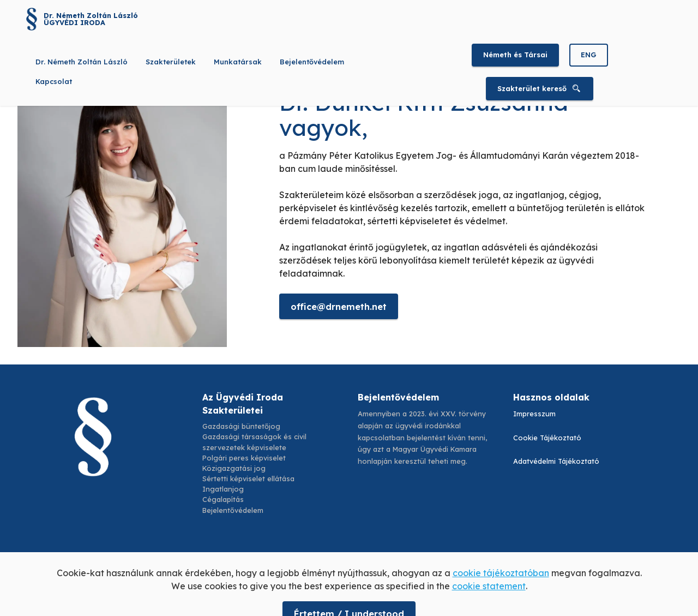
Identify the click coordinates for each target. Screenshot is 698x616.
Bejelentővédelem (312, 62)
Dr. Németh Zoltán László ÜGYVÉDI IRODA (91, 19)
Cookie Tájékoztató (547, 438)
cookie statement (489, 600)
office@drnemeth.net (339, 307)
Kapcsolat (54, 81)
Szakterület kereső (540, 89)
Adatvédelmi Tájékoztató (556, 461)
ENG (588, 55)
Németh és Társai (515, 55)
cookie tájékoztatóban (501, 587)
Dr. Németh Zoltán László (82, 62)
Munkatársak (238, 62)
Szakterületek (171, 62)
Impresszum (534, 414)
